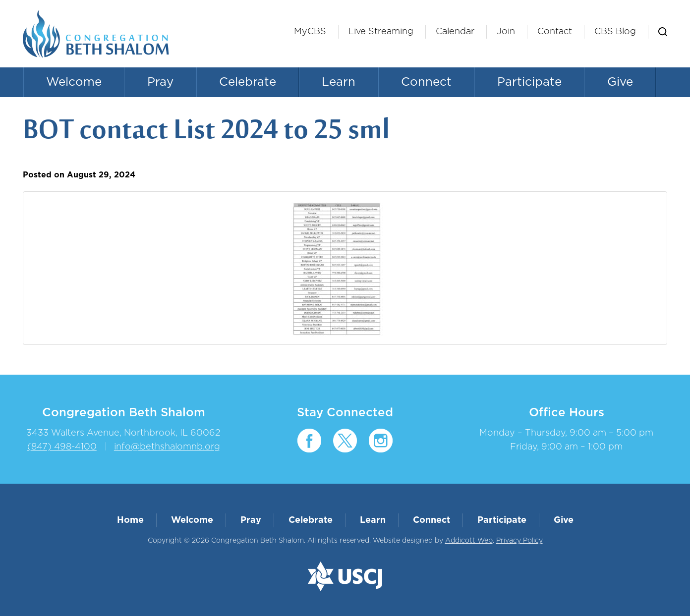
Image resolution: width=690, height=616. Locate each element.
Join (506, 32)
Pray (160, 82)
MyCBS (310, 32)
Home (130, 520)
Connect (426, 82)
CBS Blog (615, 32)
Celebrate (248, 82)
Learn (339, 82)
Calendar (455, 32)
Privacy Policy (519, 541)
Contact (555, 32)
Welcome (74, 82)
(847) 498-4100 (62, 447)
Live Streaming (381, 32)
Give (620, 82)
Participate (529, 82)
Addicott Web (469, 541)
